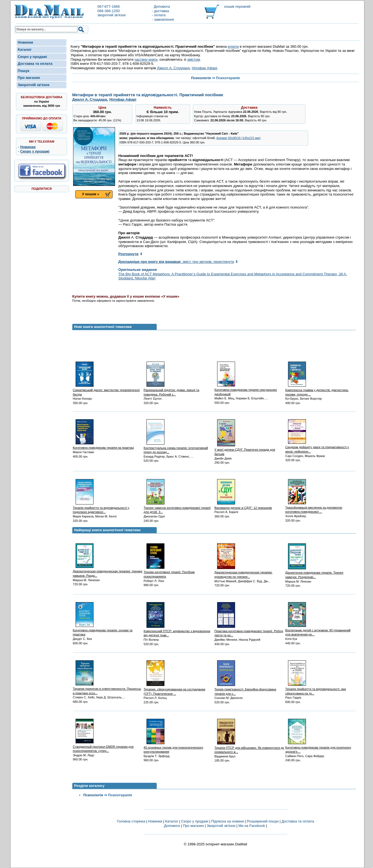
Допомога (161, 6)
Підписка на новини (228, 821)
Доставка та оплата (35, 64)
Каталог (25, 50)
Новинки (25, 42)
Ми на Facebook (252, 826)
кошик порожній (237, 6)
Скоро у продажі (32, 57)
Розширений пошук (263, 821)
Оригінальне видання (138, 270)
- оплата (159, 15)
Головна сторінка (131, 821)
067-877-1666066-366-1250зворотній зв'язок (111, 11)
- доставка (160, 11)
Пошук (23, 71)
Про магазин (29, 78)
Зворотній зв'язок (34, 85)
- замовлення (163, 19)
